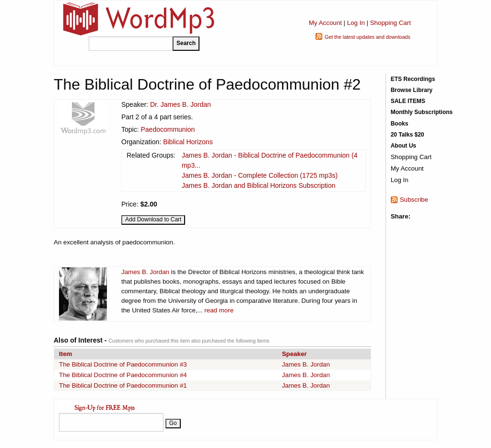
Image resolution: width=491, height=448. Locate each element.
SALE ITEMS (408, 101)
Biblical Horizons (188, 142)
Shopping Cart (391, 23)
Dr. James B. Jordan (181, 104)
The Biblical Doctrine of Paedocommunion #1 (123, 385)
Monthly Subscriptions (422, 112)
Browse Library (412, 90)
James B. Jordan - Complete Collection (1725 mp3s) (260, 175)
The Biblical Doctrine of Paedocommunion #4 (123, 375)
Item (65, 354)
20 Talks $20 (408, 135)
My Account (325, 23)
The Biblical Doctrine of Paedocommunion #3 (123, 364)
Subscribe (414, 200)
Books (400, 124)
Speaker (294, 354)
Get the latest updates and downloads (368, 37)
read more (219, 310)
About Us (403, 146)
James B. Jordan (145, 272)
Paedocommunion (168, 129)
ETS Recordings (413, 79)
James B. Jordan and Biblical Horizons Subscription (259, 185)
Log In (356, 23)
